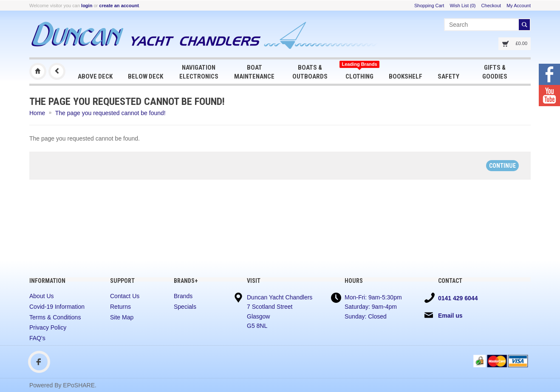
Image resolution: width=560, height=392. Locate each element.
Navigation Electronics (199, 72)
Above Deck (95, 76)
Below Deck (146, 76)
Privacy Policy (48, 327)
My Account (519, 6)
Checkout (491, 6)
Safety (448, 76)
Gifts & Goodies (495, 72)
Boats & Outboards (310, 72)
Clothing (359, 71)
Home (37, 113)
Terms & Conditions (55, 317)
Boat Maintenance (254, 72)
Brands (183, 296)
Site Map (122, 317)
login (87, 6)
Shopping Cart (429, 6)
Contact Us (125, 296)
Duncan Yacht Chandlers (38, 71)
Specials (185, 307)
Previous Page (57, 71)
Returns (120, 307)
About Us (42, 296)
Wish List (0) (462, 6)
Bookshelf (406, 76)
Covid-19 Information (57, 307)
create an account (119, 6)
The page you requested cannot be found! (110, 113)
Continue (502, 166)
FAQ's (37, 338)
